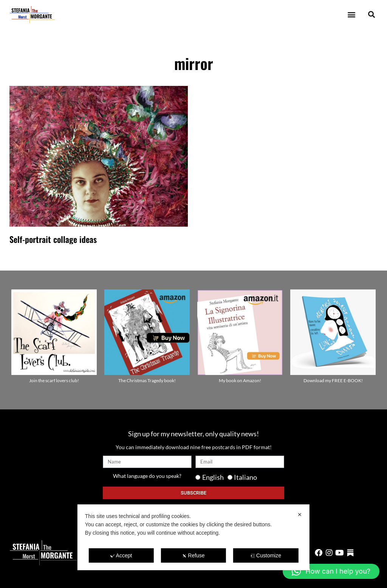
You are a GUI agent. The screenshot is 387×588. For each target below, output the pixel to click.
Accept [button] (121, 555)
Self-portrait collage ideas (53, 239)
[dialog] (193, 537)
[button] (351, 15)
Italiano (245, 477)
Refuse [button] (193, 555)
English (213, 477)
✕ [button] (300, 515)
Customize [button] (266, 555)
